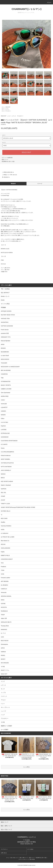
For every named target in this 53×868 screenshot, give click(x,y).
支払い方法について (14, 858)
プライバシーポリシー (23, 859)
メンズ (7, 108)
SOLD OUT (8, 107)
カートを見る (30, 849)
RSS (31, 859)
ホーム (3, 107)
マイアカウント (4, 849)
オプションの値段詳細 (7, 158)
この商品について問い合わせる (9, 175)
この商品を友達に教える (7, 172)
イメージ (40, 184)
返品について (5, 160)
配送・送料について (24, 858)
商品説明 (13, 184)
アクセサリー (8, 111)
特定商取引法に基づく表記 (8, 161)
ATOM (33, 859)
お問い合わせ (4, 853)
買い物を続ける (5, 177)
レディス (7, 110)
